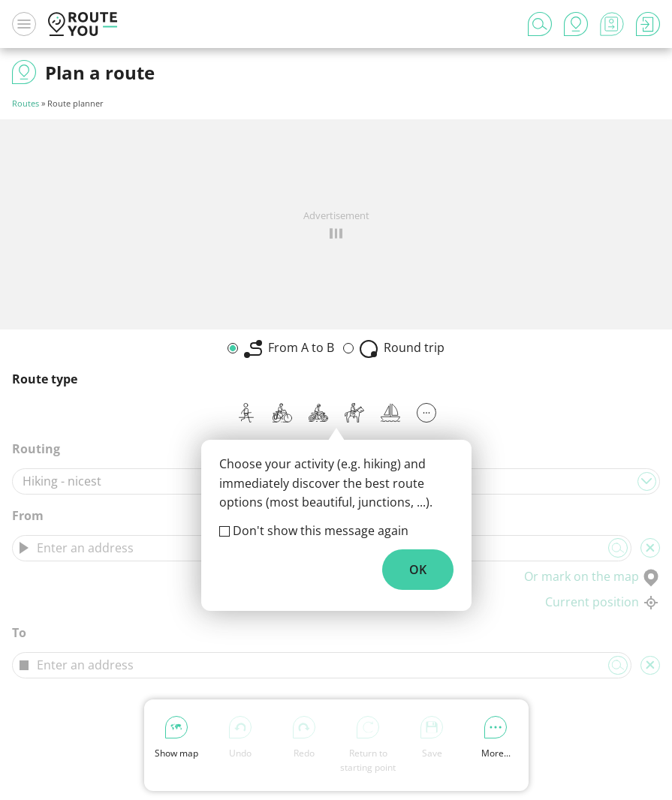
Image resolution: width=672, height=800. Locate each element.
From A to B (289, 349)
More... (496, 738)
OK (418, 570)
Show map (176, 738)
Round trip (402, 349)
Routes (26, 103)
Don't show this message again (321, 531)
